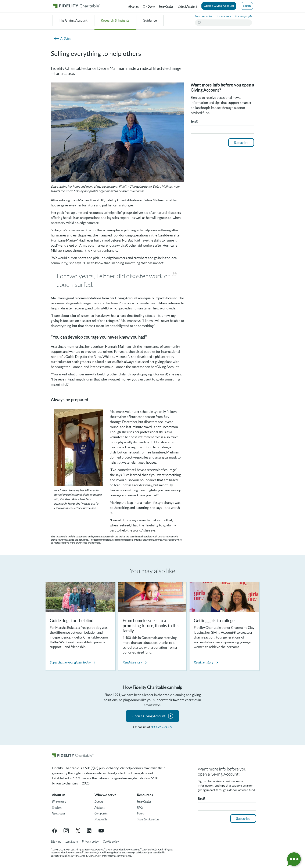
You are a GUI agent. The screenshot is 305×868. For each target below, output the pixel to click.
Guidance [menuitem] (150, 20)
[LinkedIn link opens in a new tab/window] (89, 831)
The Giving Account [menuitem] (73, 20)
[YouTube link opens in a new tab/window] (101, 831)
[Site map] (56, 842)
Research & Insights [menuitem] (115, 20)
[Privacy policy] (90, 842)
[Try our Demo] (149, 6)
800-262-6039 (161, 727)
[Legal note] (72, 842)
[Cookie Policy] (111, 842)
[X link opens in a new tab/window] (78, 831)
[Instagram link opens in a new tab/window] (66, 831)
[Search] (223, 23)
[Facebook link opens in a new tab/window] (55, 831)
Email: (194, 122)
